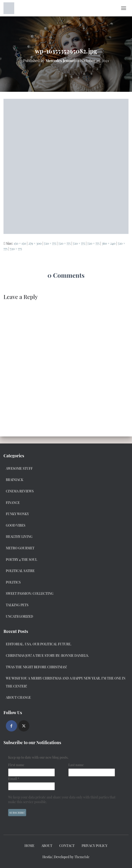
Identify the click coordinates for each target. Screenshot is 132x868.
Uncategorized (19, 616)
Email (14, 779)
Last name (76, 765)
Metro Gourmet (20, 548)
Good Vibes (16, 525)
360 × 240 (109, 243)
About (47, 846)
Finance (13, 503)
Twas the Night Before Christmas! (36, 667)
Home (29, 846)
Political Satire (20, 571)
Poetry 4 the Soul (21, 560)
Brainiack (15, 480)
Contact (67, 846)
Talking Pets (17, 605)
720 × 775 (50, 243)
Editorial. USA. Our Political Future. (39, 644)
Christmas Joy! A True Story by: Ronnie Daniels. (47, 656)
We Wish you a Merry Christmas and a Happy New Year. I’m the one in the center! (66, 682)
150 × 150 (20, 243)
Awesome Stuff (19, 468)
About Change (18, 697)
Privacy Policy (95, 846)
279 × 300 (35, 243)
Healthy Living (19, 537)
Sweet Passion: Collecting (30, 593)
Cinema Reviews (20, 491)
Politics (13, 582)
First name (16, 765)
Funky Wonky (17, 514)
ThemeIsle (82, 857)
